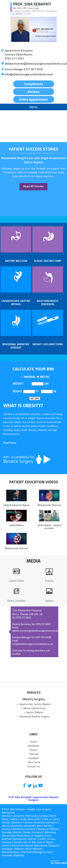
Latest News (16, 581)
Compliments (33, 84)
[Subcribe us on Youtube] (41, 786)
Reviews (33, 92)
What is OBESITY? (23, 405)
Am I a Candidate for (33, 459)
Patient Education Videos (33, 482)
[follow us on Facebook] (24, 786)
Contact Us (34, 766)
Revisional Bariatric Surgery (16, 346)
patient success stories (33, 149)
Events (49, 581)
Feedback (33, 758)
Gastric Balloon (16, 261)
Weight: (18, 384)
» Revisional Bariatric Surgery (33, 716)
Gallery (49, 601)
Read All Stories (33, 186)
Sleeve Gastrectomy (48, 261)
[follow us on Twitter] (30, 786)
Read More (10, 443)
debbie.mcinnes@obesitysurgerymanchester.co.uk (36, 64)
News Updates (16, 601)
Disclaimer (33, 746)
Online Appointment (34, 99)
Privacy (33, 750)
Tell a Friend (34, 762)
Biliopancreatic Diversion (49, 504)
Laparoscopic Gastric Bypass (16, 302)
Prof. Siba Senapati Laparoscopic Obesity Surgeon (33, 799)
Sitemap (34, 754)
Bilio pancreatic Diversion (48, 302)
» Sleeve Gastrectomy (33, 708)
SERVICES (34, 692)
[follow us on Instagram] (46, 786)
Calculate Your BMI (33, 369)
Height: (18, 391)
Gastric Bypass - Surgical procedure (49, 525)
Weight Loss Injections (48, 344)
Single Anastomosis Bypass (16, 504)
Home (33, 742)
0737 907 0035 (33, 69)
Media (33, 561)
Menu (33, 107)
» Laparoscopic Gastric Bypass (33, 704)
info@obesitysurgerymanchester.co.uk (29, 74)
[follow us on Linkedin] (35, 786)
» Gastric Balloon (33, 712)
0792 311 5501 (14, 58)
